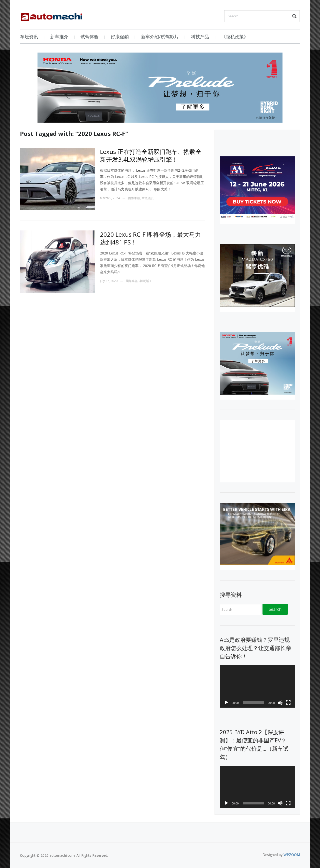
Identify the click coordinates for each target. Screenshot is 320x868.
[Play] (226, 703)
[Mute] (280, 703)
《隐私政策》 (235, 37)
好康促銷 (120, 37)
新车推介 (59, 37)
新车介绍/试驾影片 (160, 37)
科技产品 (200, 37)
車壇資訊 (147, 198)
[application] (257, 686)
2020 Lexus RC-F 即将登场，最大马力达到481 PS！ (150, 238)
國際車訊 (134, 198)
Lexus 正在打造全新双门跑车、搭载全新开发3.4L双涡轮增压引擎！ (151, 155)
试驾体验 (89, 37)
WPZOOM (292, 855)
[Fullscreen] (288, 703)
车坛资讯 (29, 37)
